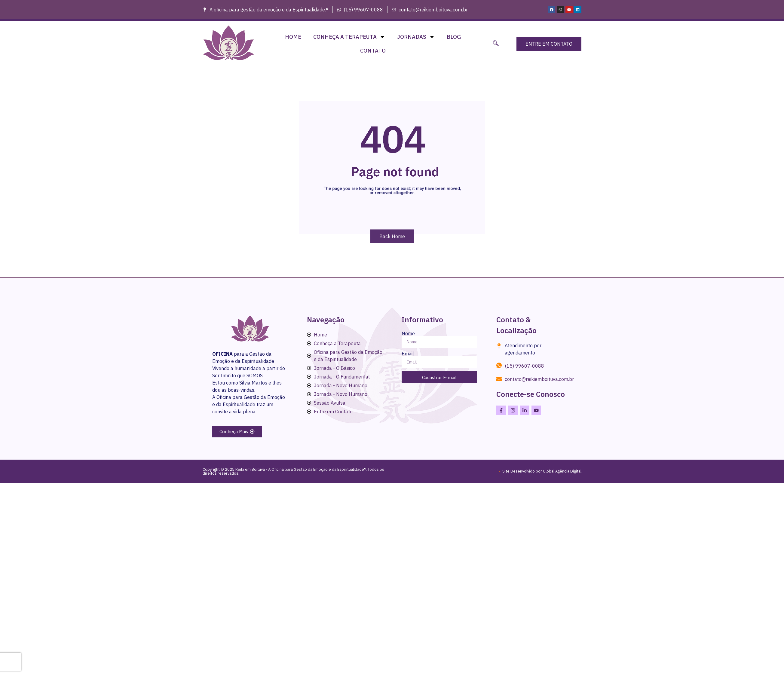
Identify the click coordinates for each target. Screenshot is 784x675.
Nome (408, 333)
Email (408, 354)
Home (293, 37)
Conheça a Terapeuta (349, 37)
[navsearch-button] (496, 44)
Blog (454, 37)
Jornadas (416, 37)
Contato (373, 51)
